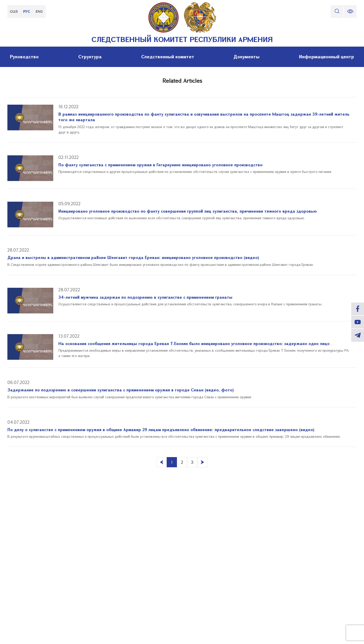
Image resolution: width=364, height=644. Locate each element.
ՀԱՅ (14, 11)
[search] (337, 11)
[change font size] (350, 11)
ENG (39, 11)
